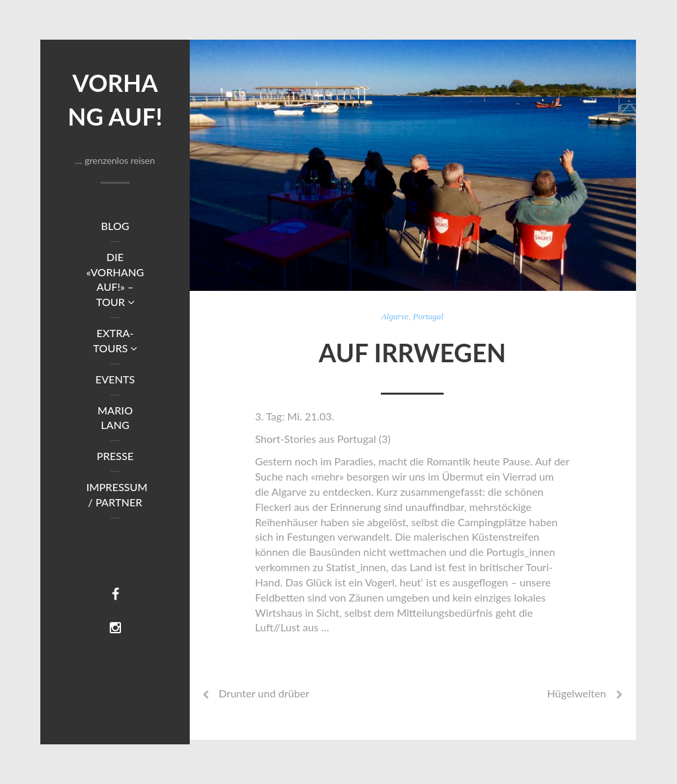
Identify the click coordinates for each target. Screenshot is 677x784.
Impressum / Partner (117, 494)
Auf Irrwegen (412, 352)
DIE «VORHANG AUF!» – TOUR (115, 280)
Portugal (428, 316)
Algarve (395, 316)
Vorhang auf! (115, 99)
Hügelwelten (576, 693)
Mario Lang (115, 418)
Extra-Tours (115, 340)
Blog (115, 226)
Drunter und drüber (264, 693)
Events (115, 379)
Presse (115, 456)
